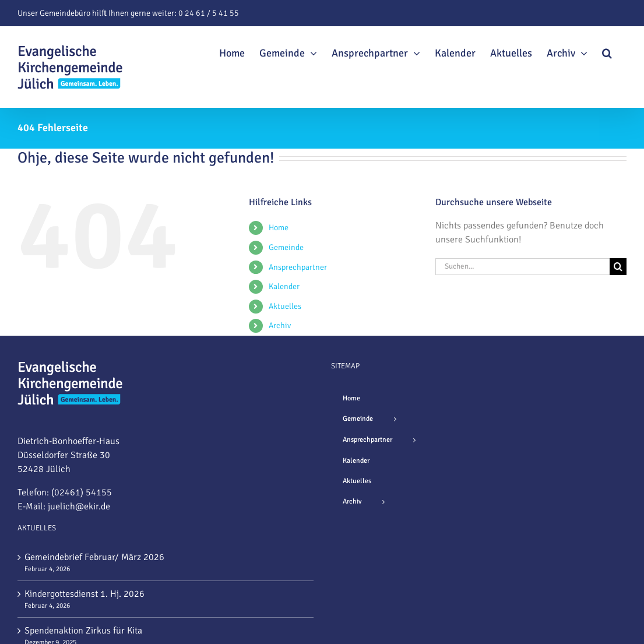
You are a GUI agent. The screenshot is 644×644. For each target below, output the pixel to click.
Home (279, 228)
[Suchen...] (522, 267)
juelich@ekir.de (79, 506)
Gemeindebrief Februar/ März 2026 (94, 557)
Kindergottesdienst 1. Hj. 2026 (85, 594)
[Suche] (618, 267)
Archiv (280, 325)
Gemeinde (286, 247)
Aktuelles (285, 306)
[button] (607, 51)
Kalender (284, 286)
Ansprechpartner (298, 267)
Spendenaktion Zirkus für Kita (83, 631)
